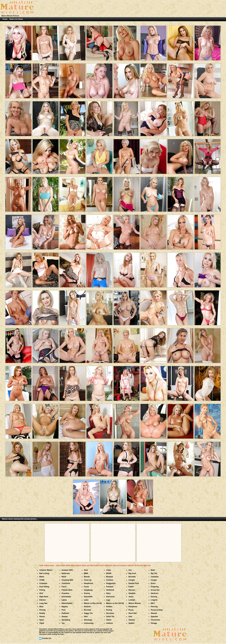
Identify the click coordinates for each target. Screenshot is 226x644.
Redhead (65, 613)
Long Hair (43, 603)
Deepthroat (88, 583)
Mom (41, 607)
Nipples (65, 607)
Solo (130, 617)
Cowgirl (132, 580)
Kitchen (43, 600)
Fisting (42, 590)
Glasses (132, 590)
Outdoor (87, 607)
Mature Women (135, 603)
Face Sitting (44, 587)
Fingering (155, 587)
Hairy (108, 593)
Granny (87, 593)
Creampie (43, 583)
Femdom (110, 587)
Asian (109, 570)
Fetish (131, 587)
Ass (130, 570)
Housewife (88, 597)
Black (64, 577)
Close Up (88, 580)
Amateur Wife (67, 570)
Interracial (110, 597)
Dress (153, 583)
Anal (86, 570)
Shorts (42, 617)
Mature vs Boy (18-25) (93, 603)
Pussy (131, 610)
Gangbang (88, 590)
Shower (65, 617)
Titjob (42, 623)
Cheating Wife (67, 580)
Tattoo (109, 620)
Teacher (132, 620)
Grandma (66, 593)
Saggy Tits (88, 613)
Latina (64, 600)
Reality (42, 613)
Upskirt (131, 623)
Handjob (132, 593)
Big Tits (154, 573)
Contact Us (46, 638)
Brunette (132, 577)
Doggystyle (111, 583)
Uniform (110, 623)
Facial (86, 587)
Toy (63, 623)
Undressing (89, 623)
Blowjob (110, 577)
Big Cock (132, 573)
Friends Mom (67, 590)
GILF (41, 593)
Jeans (131, 597)
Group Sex (155, 590)
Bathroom (66, 573)
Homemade (66, 597)
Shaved (154, 613)
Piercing (154, 607)
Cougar (154, 580)
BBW (86, 573)
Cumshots (66, 583)
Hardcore (155, 593)
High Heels (44, 597)
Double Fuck (134, 583)
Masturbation (67, 603)
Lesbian (132, 600)
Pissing (42, 610)
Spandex (154, 617)
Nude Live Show (16, 19)
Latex (86, 600)
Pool (64, 610)
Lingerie (154, 600)
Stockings (88, 620)
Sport (42, 620)
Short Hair (133, 613)
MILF (153, 603)
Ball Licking (44, 573)
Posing (109, 610)
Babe (153, 570)
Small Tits (110, 617)
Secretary (110, 613)
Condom (110, 580)
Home (5, 19)
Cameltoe (155, 577)
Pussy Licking (157, 610)
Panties (109, 607)
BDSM (109, 573)
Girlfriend (110, 590)
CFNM (42, 580)
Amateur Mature (46, 570)
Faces (64, 587)
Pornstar (87, 610)
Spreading (66, 620)
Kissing (154, 597)
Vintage (154, 623)
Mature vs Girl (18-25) (115, 603)
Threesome (155, 620)
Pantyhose (133, 607)
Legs (108, 600)
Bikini (42, 577)
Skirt (86, 617)
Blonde (87, 577)
